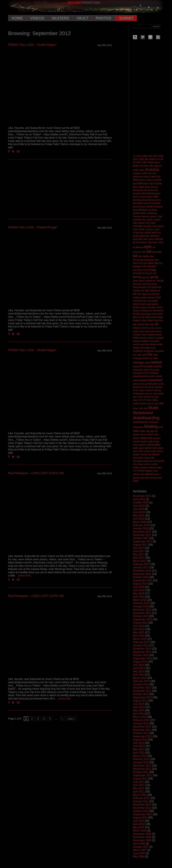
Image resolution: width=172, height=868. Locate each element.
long (135, 328)
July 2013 (138, 704)
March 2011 (140, 795)
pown (136, 380)
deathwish (144, 236)
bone (136, 207)
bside (154, 210)
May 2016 (139, 593)
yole (147, 478)
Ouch (145, 358)
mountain (154, 341)
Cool (135, 229)
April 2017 (139, 558)
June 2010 (139, 824)
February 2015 (141, 642)
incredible (153, 301)
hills (135, 294)
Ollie (149, 354)
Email (19, 151)
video (159, 467)
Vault (82, 18)
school (147, 397)
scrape (155, 397)
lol (157, 324)
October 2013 (141, 694)
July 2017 (138, 548)
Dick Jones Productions (86, 6)
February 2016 (141, 603)
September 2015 (142, 619)
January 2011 (141, 801)
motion (145, 341)
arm (150, 173)
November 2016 (142, 574)
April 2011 (139, 792)
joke (154, 307)
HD (149, 287)
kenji (155, 311)
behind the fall (140, 190)
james (155, 304)
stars (135, 451)
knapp (148, 314)
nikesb (153, 344)
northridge (145, 348)
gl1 (148, 277)
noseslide (159, 351)
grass (136, 281)
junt (150, 311)
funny (137, 277)
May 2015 (139, 632)
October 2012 (141, 733)
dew (135, 239)
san (135, 397)
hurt (158, 297)
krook (160, 314)
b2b (158, 177)
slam (136, 431)
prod (142, 384)
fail (149, 252)
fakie (159, 252)
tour (151, 461)
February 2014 (141, 681)
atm (154, 173)
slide (143, 431)
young (153, 478)
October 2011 (141, 772)
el (134, 247)
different (159, 239)
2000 (155, 156)
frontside (137, 273)
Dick (140, 239)
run (151, 394)
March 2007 (140, 850)
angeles (137, 173)
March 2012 (140, 756)
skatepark (154, 422)
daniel (147, 233)
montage (159, 338)
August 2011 (140, 779)
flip (157, 263)
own (156, 358)
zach (159, 478)
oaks (139, 355)
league (137, 320)
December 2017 (142, 532)
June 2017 (139, 551)
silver (136, 408)
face (144, 252)
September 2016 (142, 580)
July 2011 (138, 782)
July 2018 (138, 509)
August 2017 (140, 545)
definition (155, 236)
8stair (151, 162)
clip (148, 223)
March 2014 (140, 678)
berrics (136, 197)
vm (134, 471)
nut (134, 355)
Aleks (136, 170)
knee (154, 314)
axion (146, 177)
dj (134, 242)
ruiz (147, 394)
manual (137, 335)
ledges (150, 320)
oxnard (136, 366)
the (153, 458)
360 (146, 159)
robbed (149, 390)
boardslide (155, 203)
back (136, 180)
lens (161, 320)
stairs (160, 448)
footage (137, 266)
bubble (136, 213)
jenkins (137, 307)
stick (141, 451)
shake (136, 403)
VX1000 (141, 471)
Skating (151, 426)
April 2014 (139, 675)
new (142, 344)
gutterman (150, 281)
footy (144, 266)
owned (156, 362)
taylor (141, 458)
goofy (154, 277)
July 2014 (138, 665)
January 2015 (141, 645)
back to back (145, 180)
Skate (153, 408)
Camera (137, 216)
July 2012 (138, 743)
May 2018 (139, 515)
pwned (136, 387)
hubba (136, 298)
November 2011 (142, 769)
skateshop (138, 427)
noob (136, 348)
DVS (161, 242)
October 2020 (141, 502)
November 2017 (142, 535)
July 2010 (138, 821)
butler (143, 213)
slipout (136, 434)
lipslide (141, 324)
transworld (159, 461)
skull (160, 427)
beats (148, 187)
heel (159, 287)
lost (145, 328)
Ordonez (137, 358)
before (155, 187)
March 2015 (140, 639)
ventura (144, 467)
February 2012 (141, 759)
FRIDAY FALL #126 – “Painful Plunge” (33, 227)
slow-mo (146, 438)
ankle (144, 173)
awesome (138, 177)
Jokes (160, 307)
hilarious (155, 290)
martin (159, 335)
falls (140, 256)
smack (136, 441)
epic (148, 247)
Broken (144, 210)
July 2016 (138, 587)
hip (139, 294)
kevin (161, 311)
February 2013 (141, 720)
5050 (139, 162)
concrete (147, 226)
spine (157, 445)
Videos (37, 18)
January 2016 (141, 606)
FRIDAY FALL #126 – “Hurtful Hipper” (32, 45)
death (136, 236)
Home (17, 18)
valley (136, 467)
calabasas (152, 213)
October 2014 (141, 655)
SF (140, 400)
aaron (157, 162)
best (142, 197)
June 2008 (139, 844)
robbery (157, 390)
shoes (143, 403)
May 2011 (139, 788)
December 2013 (142, 688)
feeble (146, 256)
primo (136, 384)
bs (150, 210)
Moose (137, 341)
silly (161, 403)
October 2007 (141, 847)
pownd (144, 380)
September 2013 (142, 697)
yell (142, 478)
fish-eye (143, 263)
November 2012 (142, 730)
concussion (158, 226)
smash (144, 441)
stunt (153, 451)
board (146, 203)
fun (155, 273)
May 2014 (139, 671)
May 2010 (139, 827)
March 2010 (140, 831)
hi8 (142, 291)
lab (143, 317)
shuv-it (150, 403)
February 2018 (141, 525)
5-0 (158, 159)
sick (156, 403)
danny (154, 233)
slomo (144, 434)
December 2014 (142, 649)
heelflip (136, 291)
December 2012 (142, 727)
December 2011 (142, 766)
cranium (149, 229)
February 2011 (141, 798)
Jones (136, 311)
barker (158, 183)
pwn (155, 384)
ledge (144, 320)
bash (135, 187)
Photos (103, 18)
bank (152, 184)
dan (142, 233)
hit (150, 294)
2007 (135, 159)
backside (157, 180)
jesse (144, 307)
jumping (144, 311)
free (145, 270)
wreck (149, 474)
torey (145, 461)
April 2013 (139, 714)
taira (135, 458)
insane (143, 304)
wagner (149, 471)
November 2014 (142, 652)
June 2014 (139, 668)
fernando (149, 260)
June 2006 (139, 853)
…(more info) (23, 576)
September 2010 (142, 814)
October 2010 (141, 811)
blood (145, 200)
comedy (137, 226)
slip (148, 431)
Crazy (136, 233)
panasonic (138, 370)
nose (153, 348)
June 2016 (139, 590)
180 (150, 156)
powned (156, 380)
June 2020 (139, 506)
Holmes (156, 294)
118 (138, 156)
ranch (136, 390)
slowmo (157, 438)
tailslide (156, 454)
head (154, 287)
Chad (159, 216)
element (139, 247)
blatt (156, 197)
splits (135, 448)
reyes (142, 390)
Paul (152, 370)
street (147, 451)
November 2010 (142, 808)
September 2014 (142, 658)
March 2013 (140, 717)
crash (157, 229)
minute (142, 338)
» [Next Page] (62, 719)
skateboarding (146, 418)
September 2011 (142, 775)
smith (150, 441)
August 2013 (140, 701)
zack (136, 481)
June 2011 (139, 785)
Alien (142, 170)
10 (134, 156)
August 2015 (140, 623)
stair (155, 448)
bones (142, 207)
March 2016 (140, 600)
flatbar (151, 263)
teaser (147, 458)
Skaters (60, 18)
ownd (147, 363)
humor (151, 297)
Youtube (135, 37)
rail (146, 387)
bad (135, 184)
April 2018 (139, 519)
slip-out (154, 431)
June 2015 (139, 629)
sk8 (145, 408)
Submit (126, 18)
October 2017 (141, 538)
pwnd (161, 384)
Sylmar (144, 454)
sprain (148, 448)
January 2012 (141, 762)
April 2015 (139, 636)
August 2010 (140, 818)
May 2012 (139, 749)
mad (141, 331)
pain (150, 366)
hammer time (150, 284)
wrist (156, 474)
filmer (136, 263)
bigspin (149, 197)
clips (153, 223)
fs (143, 273)
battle (141, 187)
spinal (150, 445)
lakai (148, 317)
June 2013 (139, 707)
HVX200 (137, 301)
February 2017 (141, 564)
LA (139, 317)
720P (145, 162)
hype (145, 301)
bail (140, 183)
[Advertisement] (53, 189)
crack (141, 229)
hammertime (140, 287)
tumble (154, 464)
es (154, 247)
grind (142, 281)
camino (145, 216)
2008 (141, 159)
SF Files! (147, 400)
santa (140, 397)
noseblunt (138, 351)
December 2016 (142, 571)
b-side (153, 177)
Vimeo (143, 37)
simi (141, 408)
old (144, 355)
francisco (138, 270)
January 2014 (141, 684)
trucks (147, 464)
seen (136, 400)
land (153, 317)
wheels (136, 474)
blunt (158, 200)
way (156, 471)
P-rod (144, 366)
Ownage (138, 363)
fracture (152, 266)
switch (136, 454)
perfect (152, 376)
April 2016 (139, 597)
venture (152, 467)
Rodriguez (138, 393)
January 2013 (141, 723)
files (157, 260)
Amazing (152, 169)
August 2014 (140, 662)
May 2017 (139, 554)
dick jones (149, 239)
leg (156, 320)
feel (152, 256)
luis (149, 328)
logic (152, 324)
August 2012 (140, 740)
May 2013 (139, 710)
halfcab (160, 281)
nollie (160, 344)
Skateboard (143, 413)
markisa (151, 335)
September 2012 (142, 736)
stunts (160, 451)
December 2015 (142, 610)
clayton (141, 223)
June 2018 (139, 512)
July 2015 (138, 626)
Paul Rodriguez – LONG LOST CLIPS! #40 (36, 473)
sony (135, 445)
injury (136, 304)
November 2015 (142, 613)
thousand (138, 461)
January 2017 (141, 567)
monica (150, 338)
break (149, 207)
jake (149, 304)
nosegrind (148, 351)
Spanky (142, 445)
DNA (138, 242)
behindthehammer (151, 193)
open (156, 355)
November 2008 (142, 840)
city (144, 220)
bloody (152, 200)
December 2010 (142, 805)
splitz (141, 448)
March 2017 (140, 561)
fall (135, 256)
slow (150, 434)
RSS (158, 37)
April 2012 (139, 753)
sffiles (155, 400)
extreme (137, 252)
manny (158, 331)
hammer (137, 284)
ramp (151, 387)
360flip (152, 159)
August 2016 (140, 584)
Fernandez (138, 260)
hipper (145, 294)
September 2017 (142, 541)
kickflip (137, 314)
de (160, 233)
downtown (153, 242)
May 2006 (139, 857)
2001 (161, 156)
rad (142, 387)
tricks (140, 464)
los (140, 328)
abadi (136, 166)
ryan (156, 393)
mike (136, 338)
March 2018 (140, 522)
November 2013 (142, 691)
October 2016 (141, 577)
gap (144, 277)
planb (159, 376)
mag (146, 331)
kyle (135, 317)
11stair (144, 156)
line (135, 324)
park (146, 370)
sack (161, 394)
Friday (152, 270)
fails (154, 252)
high (147, 290)
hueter (143, 297)
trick (135, 464)
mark (144, 335)
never (136, 344)
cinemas (137, 220)
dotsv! (144, 242)
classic (150, 220)
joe (149, 307)
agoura (158, 166)
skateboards (140, 422)
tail (150, 454)
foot (161, 263)
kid (142, 314)
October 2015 (141, 616)
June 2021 (139, 499)
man (152, 331)
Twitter (14, 151)
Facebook (10, 151)
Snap (157, 441)
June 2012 (139, 746)
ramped (158, 387)
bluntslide (138, 203)
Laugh (160, 317)
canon (153, 216)
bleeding (137, 200)
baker (146, 184)
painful (158, 366)
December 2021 (142, 496)
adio (151, 166)
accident (144, 166)
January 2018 (141, 528)
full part (149, 273)
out (151, 358)
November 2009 (142, 837)
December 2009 (142, 834)
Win (143, 474)
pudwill (148, 384)
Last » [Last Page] (71, 719)
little (147, 324)
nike (147, 344)
